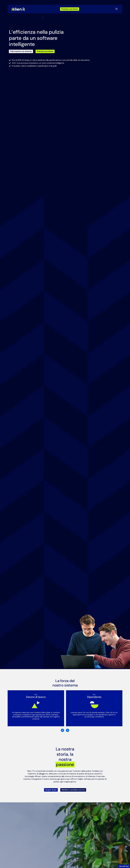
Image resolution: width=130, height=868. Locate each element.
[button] (116, 9)
